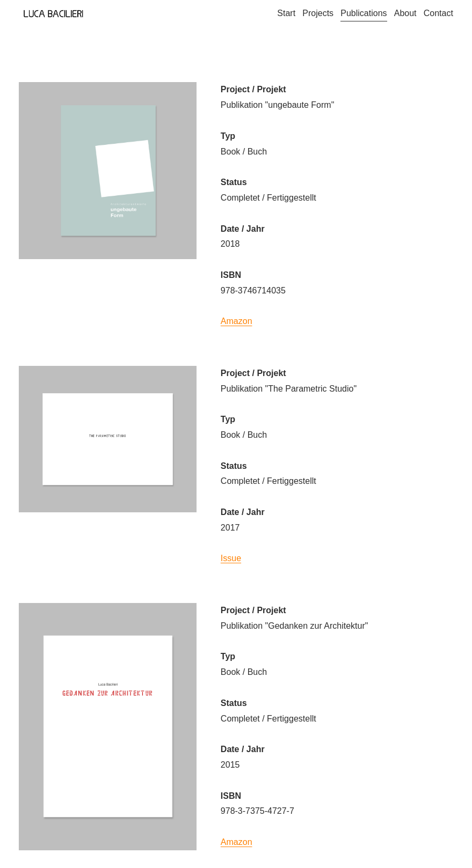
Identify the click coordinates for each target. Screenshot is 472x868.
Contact (438, 13)
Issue (231, 558)
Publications (364, 13)
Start (286, 13)
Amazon (237, 321)
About (405, 13)
